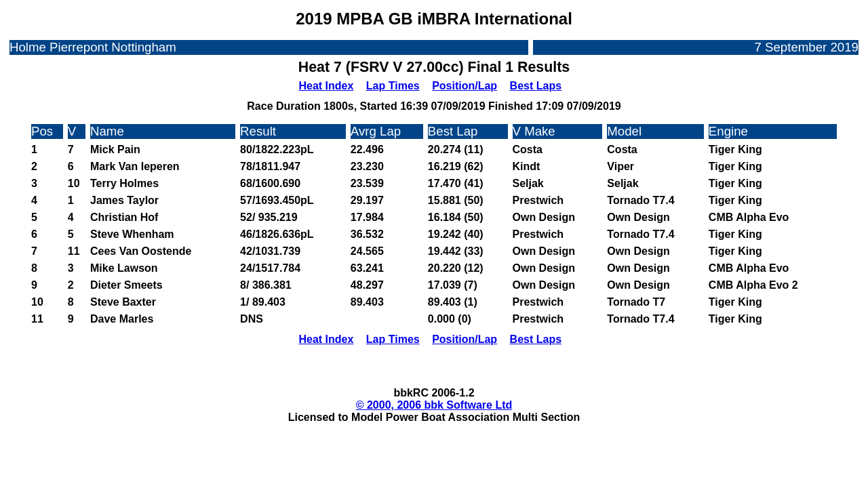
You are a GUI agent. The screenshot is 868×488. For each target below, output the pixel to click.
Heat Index (326, 86)
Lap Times (393, 86)
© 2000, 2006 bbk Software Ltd (434, 405)
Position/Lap (465, 86)
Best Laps (536, 86)
